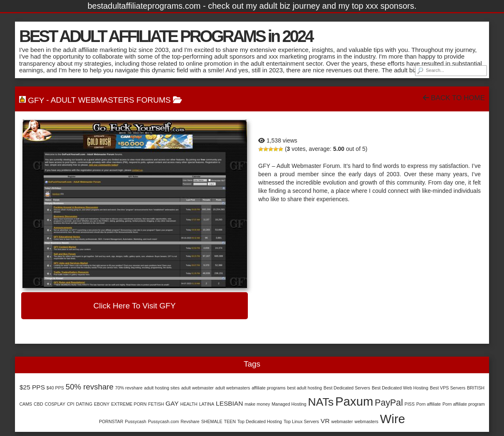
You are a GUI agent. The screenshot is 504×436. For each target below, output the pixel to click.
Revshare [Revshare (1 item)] (190, 421)
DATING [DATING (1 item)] (84, 404)
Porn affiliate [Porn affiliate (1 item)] (429, 404)
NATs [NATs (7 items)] (321, 402)
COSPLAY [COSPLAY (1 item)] (55, 404)
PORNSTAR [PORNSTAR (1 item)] (111, 421)
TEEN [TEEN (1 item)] (230, 421)
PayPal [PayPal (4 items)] (389, 403)
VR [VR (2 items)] (325, 421)
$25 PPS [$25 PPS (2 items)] (32, 387)
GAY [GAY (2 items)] (172, 403)
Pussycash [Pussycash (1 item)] (136, 421)
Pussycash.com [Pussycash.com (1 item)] (164, 421)
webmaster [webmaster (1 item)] (342, 421)
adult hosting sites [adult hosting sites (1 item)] (162, 388)
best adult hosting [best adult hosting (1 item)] (305, 388)
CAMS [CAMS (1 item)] (26, 404)
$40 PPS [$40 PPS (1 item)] (55, 388)
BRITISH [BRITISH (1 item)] (476, 388)
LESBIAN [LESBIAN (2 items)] (229, 403)
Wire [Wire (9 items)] (393, 419)
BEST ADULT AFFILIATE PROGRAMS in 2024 (166, 36)
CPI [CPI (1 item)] (71, 404)
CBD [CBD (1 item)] (38, 404)
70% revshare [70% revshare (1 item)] (129, 388)
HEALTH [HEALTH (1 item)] (189, 404)
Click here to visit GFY (135, 306)
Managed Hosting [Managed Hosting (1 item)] (289, 404)
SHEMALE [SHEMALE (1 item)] (212, 421)
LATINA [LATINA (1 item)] (207, 404)
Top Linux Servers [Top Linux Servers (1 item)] (301, 421)
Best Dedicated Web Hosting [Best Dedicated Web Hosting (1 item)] (400, 388)
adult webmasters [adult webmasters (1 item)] (233, 388)
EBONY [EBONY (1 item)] (102, 404)
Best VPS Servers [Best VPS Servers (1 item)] (448, 388)
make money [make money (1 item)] (257, 404)
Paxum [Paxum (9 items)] (354, 401)
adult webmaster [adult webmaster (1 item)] (198, 388)
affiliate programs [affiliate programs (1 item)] (269, 388)
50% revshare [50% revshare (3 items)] (90, 387)
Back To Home (454, 98)
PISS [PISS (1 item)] (410, 404)
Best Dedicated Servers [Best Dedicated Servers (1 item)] (347, 388)
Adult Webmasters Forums (111, 100)
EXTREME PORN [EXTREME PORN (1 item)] (129, 404)
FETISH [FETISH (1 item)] (156, 404)
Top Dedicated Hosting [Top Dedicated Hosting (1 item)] (260, 421)
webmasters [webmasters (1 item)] (366, 421)
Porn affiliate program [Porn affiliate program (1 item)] (464, 404)
